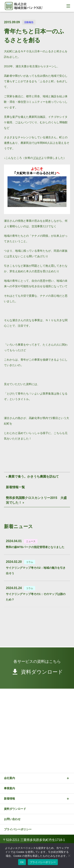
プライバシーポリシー (18, 829)
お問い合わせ (12, 819)
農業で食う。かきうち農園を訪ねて (34, 477)
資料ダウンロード (15, 809)
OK (22, 862)
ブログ (37, 158)
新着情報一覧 (15, 487)
